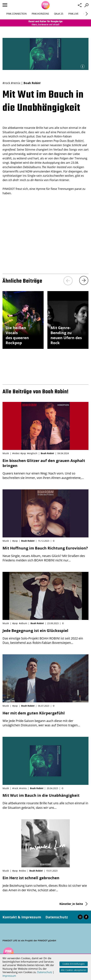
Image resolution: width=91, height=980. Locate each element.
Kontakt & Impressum (22, 917)
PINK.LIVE (73, 14)
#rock (6, 83)
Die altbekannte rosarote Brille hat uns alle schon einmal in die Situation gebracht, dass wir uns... (45, 801)
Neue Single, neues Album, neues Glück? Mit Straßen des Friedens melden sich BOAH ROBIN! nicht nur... (45, 554)
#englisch (32, 453)
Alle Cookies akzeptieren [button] (74, 970)
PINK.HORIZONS (40, 14)
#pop (23, 453)
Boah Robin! (32, 83)
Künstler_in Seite (71, 904)
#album (23, 623)
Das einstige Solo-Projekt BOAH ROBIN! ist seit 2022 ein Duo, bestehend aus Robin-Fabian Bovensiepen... (45, 636)
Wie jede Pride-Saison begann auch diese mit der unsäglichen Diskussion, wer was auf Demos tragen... (45, 719)
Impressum (9, 976)
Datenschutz (57, 917)
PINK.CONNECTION (16, 14)
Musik (6, 453)
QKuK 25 (59, 14)
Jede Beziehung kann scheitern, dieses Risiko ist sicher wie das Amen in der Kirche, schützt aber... (45, 884)
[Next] (87, 14)
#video (16, 453)
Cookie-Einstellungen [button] (74, 964)
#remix (16, 83)
